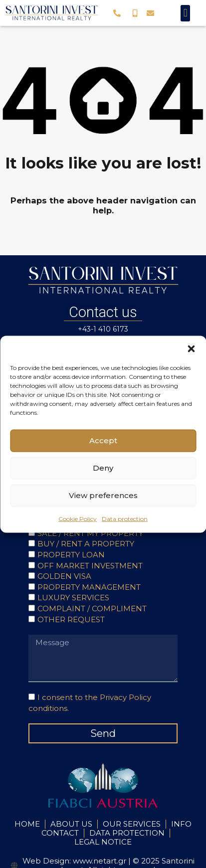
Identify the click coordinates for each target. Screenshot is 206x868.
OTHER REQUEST (71, 619)
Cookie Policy (78, 518)
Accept (103, 440)
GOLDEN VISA (64, 576)
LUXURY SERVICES (73, 598)
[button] (191, 348)
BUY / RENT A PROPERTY (86, 544)
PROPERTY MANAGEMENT (89, 587)
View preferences (103, 495)
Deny (103, 468)
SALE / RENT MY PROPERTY (90, 533)
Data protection (125, 518)
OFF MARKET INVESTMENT (90, 566)
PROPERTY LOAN (71, 555)
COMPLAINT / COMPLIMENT (92, 608)
